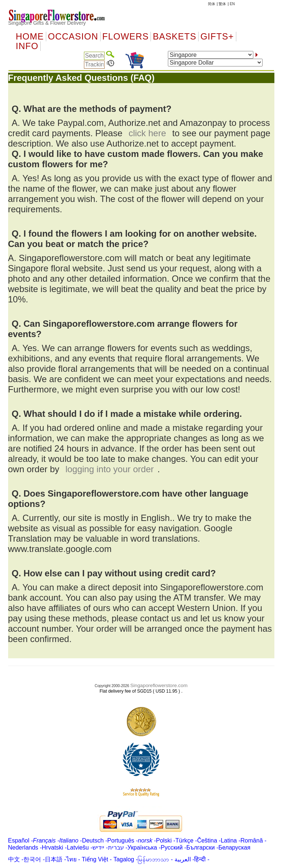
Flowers (126, 37)
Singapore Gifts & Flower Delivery (47, 23)
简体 (212, 4)
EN (232, 4)
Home (30, 37)
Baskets (175, 37)
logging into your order (110, 469)
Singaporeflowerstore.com (159, 685)
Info (27, 46)
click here (147, 133)
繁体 (222, 4)
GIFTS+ (217, 37)
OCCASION (73, 37)
